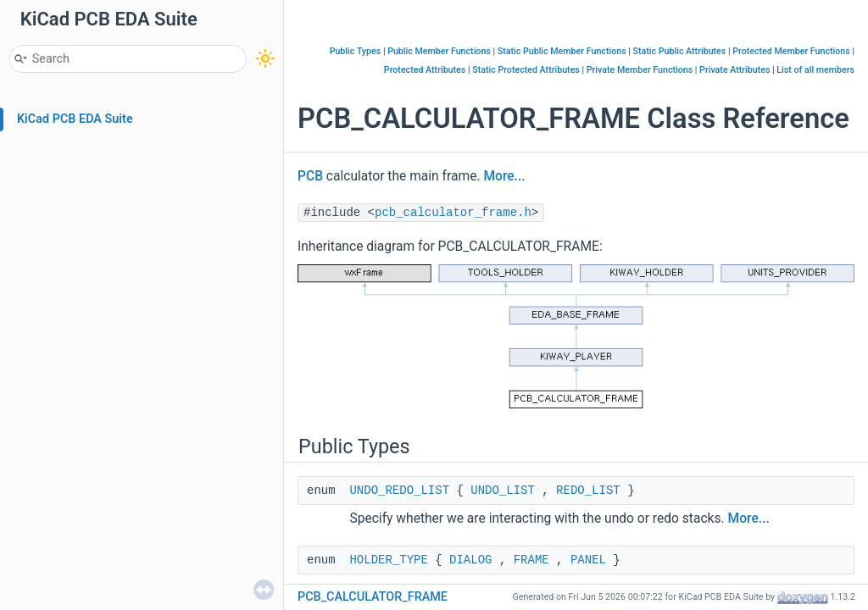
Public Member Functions (439, 51)
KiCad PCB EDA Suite (75, 119)
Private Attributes (734, 70)
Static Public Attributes (680, 51)
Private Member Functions (640, 70)
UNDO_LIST (503, 491)
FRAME (531, 560)
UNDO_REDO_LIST (399, 491)
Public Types (356, 51)
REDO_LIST (588, 491)
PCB (310, 176)
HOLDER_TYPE (388, 560)
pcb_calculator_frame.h (453, 213)
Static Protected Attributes (526, 70)
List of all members (815, 70)
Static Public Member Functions (562, 51)
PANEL (588, 560)
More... (504, 176)
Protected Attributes (425, 70)
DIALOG (470, 560)
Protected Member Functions (791, 51)
